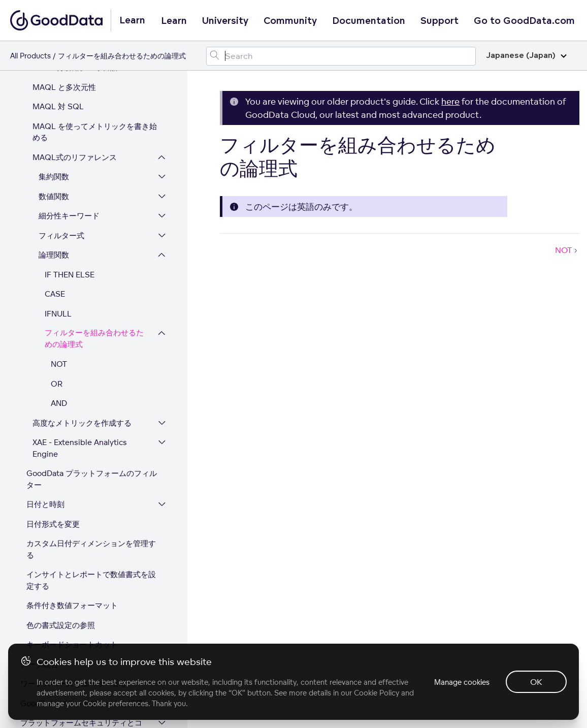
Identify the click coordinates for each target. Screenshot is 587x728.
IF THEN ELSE (70, 183)
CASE (55, 202)
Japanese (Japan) (526, 56)
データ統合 (39, 573)
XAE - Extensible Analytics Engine (80, 357)
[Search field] (341, 56)
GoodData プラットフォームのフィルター (92, 388)
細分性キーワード (69, 124)
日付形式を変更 (53, 433)
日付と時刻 (45, 413)
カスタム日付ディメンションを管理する (91, 458)
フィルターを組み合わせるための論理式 (94, 247)
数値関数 (54, 105)
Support (439, 21)
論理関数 (54, 163)
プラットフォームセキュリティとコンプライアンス (81, 637)
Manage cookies (462, 682)
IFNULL (58, 222)
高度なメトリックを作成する (82, 331)
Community (290, 21)
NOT (59, 273)
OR (57, 292)
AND (59, 312)
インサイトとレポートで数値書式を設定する (91, 489)
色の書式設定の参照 (61, 534)
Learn (174, 21)
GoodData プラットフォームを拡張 (82, 612)
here (450, 101)
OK (536, 682)
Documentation (369, 21)
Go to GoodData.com (524, 21)
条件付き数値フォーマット (72, 514)
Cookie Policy (377, 693)
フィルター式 (61, 144)
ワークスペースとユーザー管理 (74, 592)
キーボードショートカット (72, 553)
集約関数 (54, 85)
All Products (30, 56)
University (225, 21)
